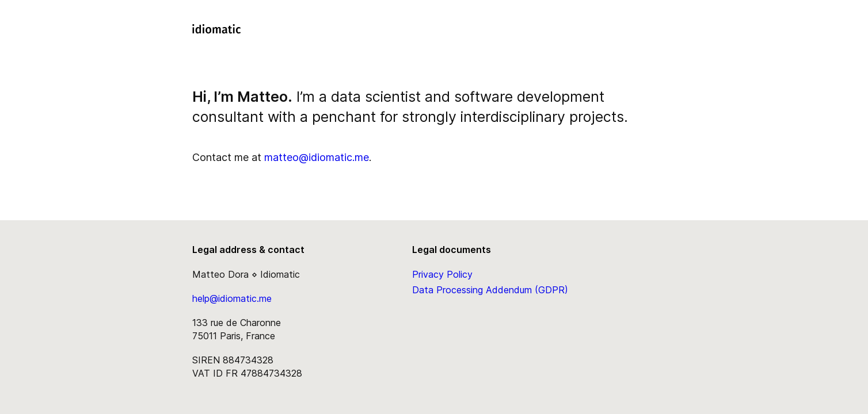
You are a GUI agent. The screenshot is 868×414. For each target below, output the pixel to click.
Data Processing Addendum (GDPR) (490, 290)
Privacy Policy (442, 274)
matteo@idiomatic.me (317, 157)
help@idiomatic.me (232, 298)
